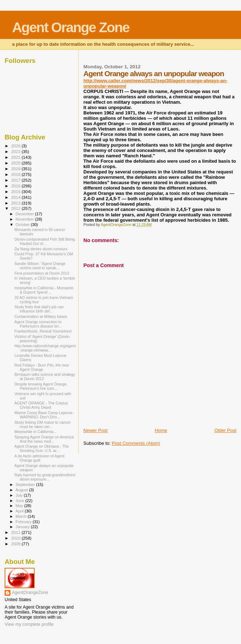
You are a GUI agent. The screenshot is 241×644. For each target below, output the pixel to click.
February (24, 522)
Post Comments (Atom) (136, 443)
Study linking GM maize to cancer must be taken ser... (43, 424)
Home (161, 430)
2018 (16, 174)
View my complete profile (29, 624)
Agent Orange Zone (71, 27)
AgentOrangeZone (30, 593)
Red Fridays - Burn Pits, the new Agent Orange (41, 367)
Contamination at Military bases (41, 316)
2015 (16, 191)
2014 (16, 197)
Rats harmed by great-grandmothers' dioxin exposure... (45, 477)
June (21, 501)
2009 (16, 544)
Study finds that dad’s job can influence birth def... (39, 309)
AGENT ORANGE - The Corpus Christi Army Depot (41, 405)
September (26, 485)
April (20, 511)
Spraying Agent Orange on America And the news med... (44, 439)
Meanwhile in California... (35, 432)
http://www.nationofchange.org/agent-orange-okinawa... (45, 348)
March (22, 516)
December (25, 214)
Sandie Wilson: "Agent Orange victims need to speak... (40, 266)
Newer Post (95, 430)
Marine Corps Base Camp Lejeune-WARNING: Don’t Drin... (44, 415)
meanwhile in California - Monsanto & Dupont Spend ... (44, 290)
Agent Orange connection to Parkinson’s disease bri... (38, 324)
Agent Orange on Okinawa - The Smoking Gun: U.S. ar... (41, 448)
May (20, 506)
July (20, 495)
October (23, 225)
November (25, 219)
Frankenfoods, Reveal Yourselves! (43, 331)
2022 (16, 151)
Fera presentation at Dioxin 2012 (42, 273)
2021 (16, 157)
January (23, 527)
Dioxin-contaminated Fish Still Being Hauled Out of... (45, 241)
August (23, 490)
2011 (16, 532)
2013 (16, 203)
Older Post (225, 430)
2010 (16, 538)
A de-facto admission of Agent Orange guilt (39, 458)
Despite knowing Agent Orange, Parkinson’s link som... (41, 386)
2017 (16, 180)
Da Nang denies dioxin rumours (41, 249)
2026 (16, 146)
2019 (16, 169)
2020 (16, 163)
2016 (16, 186)
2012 (16, 208)
